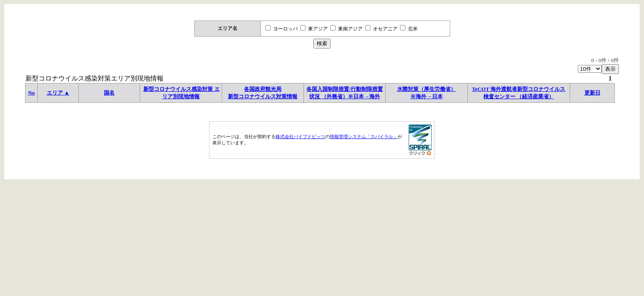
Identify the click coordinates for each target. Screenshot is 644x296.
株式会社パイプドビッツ (300, 136)
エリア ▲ (58, 93)
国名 (109, 93)
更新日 (592, 93)
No (31, 93)
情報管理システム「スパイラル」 (364, 136)
